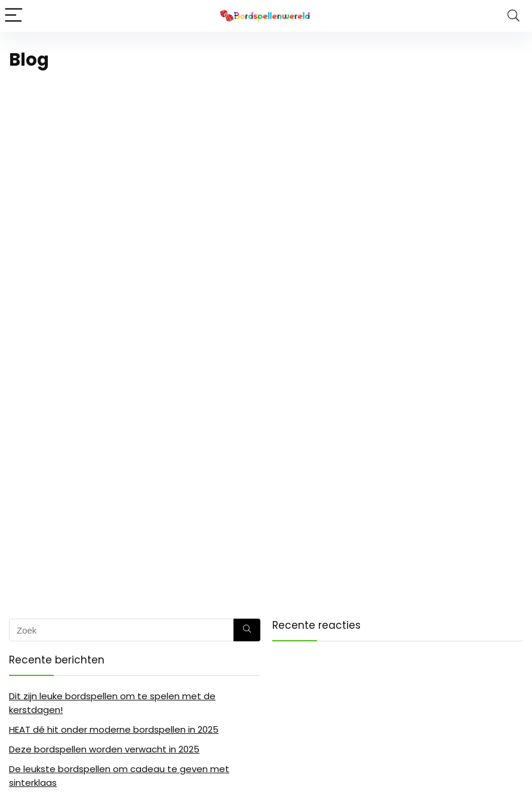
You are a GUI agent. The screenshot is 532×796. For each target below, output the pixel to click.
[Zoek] (247, 630)
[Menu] (14, 16)
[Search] (513, 16)
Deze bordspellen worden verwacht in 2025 (104, 749)
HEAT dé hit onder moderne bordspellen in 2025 (114, 729)
